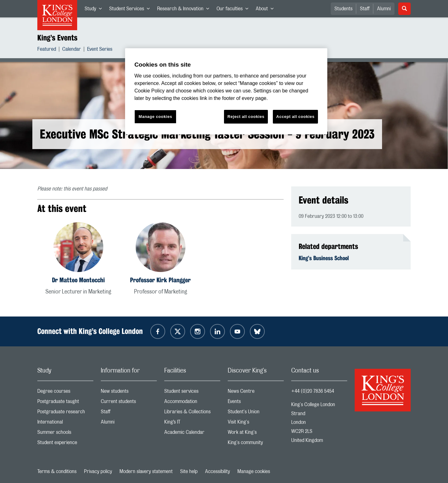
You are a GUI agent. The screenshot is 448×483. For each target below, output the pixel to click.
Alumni (384, 9)
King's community (256, 444)
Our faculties (234, 10)
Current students (129, 403)
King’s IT (192, 423)
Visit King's (256, 423)
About (266, 10)
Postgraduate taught (65, 403)
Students (343, 9)
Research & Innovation (185, 10)
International (65, 423)
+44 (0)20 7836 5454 (313, 391)
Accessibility (217, 471)
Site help (189, 471)
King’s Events (57, 38)
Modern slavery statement (146, 471)
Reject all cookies (246, 117)
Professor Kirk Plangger (160, 280)
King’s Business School (324, 258)
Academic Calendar (192, 434)
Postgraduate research (65, 413)
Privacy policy (98, 471)
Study (95, 10)
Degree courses (65, 393)
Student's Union (256, 413)
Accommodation (192, 403)
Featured (47, 50)
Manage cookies (254, 471)
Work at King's (256, 434)
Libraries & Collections (192, 413)
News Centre (256, 393)
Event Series (100, 50)
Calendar (72, 50)
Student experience (65, 444)
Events (256, 403)
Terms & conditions (57, 471)
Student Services (131, 10)
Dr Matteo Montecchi (78, 280)
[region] (226, 91)
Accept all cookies (295, 117)
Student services (192, 393)
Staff (365, 9)
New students (129, 393)
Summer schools (65, 434)
